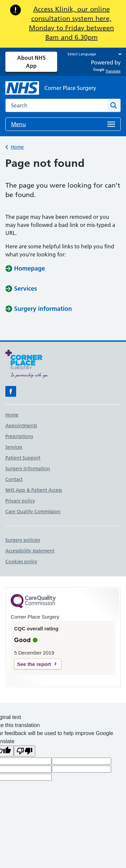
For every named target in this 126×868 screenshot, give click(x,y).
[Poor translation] (25, 751)
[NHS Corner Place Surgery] (51, 88)
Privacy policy (20, 501)
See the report (34, 664)
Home (17, 147)
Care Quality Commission (33, 512)
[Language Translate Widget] (93, 54)
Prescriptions (19, 436)
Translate (107, 71)
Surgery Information (28, 469)
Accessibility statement (30, 551)
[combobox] (56, 105)
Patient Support (23, 458)
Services (14, 447)
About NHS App (31, 62)
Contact (14, 479)
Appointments (21, 426)
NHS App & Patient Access (34, 490)
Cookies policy (21, 562)
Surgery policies (23, 540)
